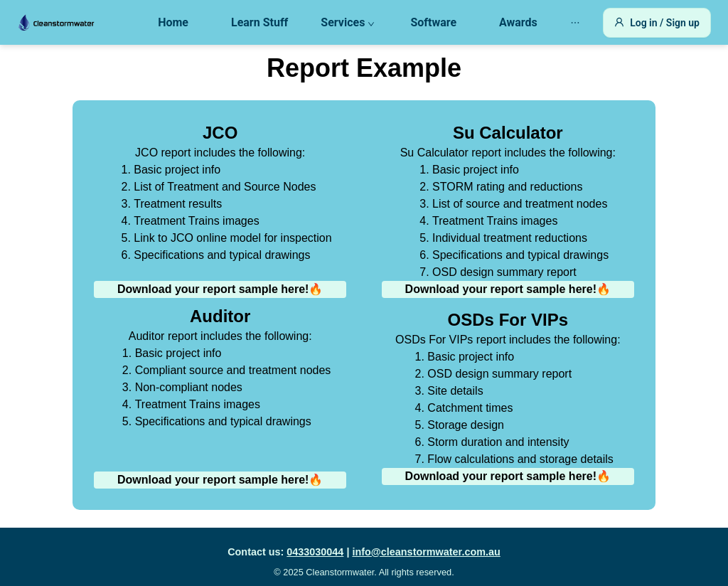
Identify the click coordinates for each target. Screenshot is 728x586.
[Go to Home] (75, 22)
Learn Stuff (259, 22)
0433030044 (315, 552)
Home (173, 22)
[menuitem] (173, 23)
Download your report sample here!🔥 (220, 289)
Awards (518, 22)
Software (433, 22)
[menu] (364, 22)
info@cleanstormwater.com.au (426, 552)
